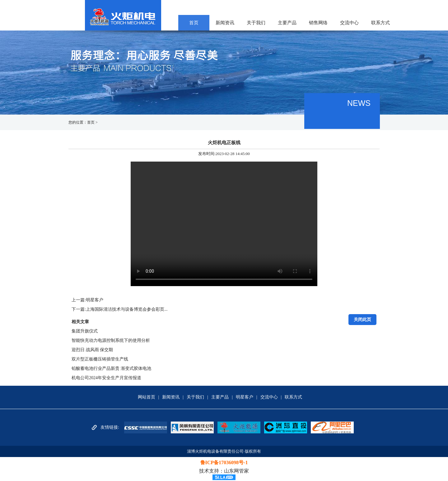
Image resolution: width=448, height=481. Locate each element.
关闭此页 (362, 320)
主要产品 (287, 23)
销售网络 (318, 23)
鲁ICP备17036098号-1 (224, 462)
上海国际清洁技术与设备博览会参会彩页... (127, 309)
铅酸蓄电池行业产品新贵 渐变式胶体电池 (111, 368)
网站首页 (147, 397)
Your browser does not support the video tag (224, 224)
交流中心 (349, 23)
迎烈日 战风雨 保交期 (92, 350)
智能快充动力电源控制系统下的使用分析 (111, 340)
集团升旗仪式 (85, 331)
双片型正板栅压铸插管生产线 (100, 359)
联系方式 (380, 23)
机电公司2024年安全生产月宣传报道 (106, 378)
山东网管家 (236, 471)
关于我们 (256, 23)
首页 (194, 23)
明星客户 (95, 300)
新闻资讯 (225, 23)
